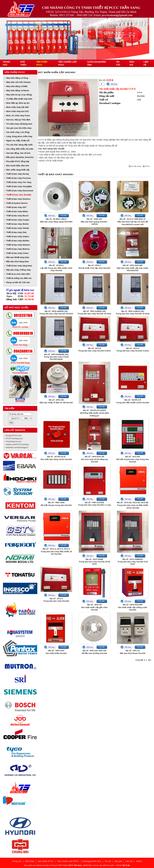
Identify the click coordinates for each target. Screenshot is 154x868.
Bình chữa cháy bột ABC (18, 107)
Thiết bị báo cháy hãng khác (19, 266)
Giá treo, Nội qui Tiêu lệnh (18, 120)
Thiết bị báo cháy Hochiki (19, 195)
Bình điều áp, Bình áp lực (18, 103)
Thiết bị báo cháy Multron (18, 249)
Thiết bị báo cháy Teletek (18, 228)
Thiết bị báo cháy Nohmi (17, 224)
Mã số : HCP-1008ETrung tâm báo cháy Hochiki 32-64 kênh (94, 562)
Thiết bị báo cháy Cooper (18, 220)
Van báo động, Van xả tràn (18, 153)
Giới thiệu (30, 861)
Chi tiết (63, 215)
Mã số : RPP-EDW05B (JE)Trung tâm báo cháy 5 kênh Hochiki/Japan (56, 357)
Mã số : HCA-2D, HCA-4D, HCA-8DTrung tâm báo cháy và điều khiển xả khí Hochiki (133, 505)
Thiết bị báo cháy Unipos (18, 236)
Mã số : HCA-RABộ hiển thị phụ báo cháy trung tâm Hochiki (133, 459)
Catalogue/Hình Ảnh (92, 861)
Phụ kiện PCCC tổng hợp (18, 161)
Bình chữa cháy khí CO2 (17, 111)
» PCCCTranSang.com (14, 439)
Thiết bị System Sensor (17, 203)
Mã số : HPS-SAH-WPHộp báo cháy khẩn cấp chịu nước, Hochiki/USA (133, 268)
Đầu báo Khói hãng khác (18, 262)
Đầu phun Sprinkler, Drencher (20, 157)
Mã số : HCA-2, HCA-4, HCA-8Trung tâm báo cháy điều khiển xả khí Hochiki (56, 551)
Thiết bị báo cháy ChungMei (19, 186)
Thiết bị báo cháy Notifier (18, 241)
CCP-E (139, 93)
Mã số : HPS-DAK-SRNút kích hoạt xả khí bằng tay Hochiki (94, 459)
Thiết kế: (123, 865)
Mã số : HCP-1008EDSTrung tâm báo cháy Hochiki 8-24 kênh (133, 562)
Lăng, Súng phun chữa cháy (19, 136)
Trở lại (147, 166)
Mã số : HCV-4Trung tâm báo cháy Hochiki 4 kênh (133, 350)
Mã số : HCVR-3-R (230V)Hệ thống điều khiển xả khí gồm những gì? (95, 413)
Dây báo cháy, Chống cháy (19, 270)
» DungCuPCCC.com (13, 436)
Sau (149, 660)
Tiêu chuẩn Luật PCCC (68, 861)
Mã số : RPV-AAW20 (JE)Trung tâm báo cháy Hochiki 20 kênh (94, 312)
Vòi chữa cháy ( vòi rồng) (18, 132)
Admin (139, 861)
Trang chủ (17, 861)
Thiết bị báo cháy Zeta (16, 232)
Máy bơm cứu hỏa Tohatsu (19, 82)
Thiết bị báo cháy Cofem (17, 253)
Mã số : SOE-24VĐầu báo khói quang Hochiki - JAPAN (95, 222)
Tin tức (108, 861)
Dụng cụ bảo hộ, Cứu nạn (18, 282)
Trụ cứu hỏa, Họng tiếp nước (20, 145)
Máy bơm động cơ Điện (17, 86)
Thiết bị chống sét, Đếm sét (19, 278)
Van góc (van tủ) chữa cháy (19, 128)
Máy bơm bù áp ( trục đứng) (19, 95)
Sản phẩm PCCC (15, 72)
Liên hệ (129, 861)
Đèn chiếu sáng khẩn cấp (18, 170)
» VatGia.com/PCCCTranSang (16, 445)
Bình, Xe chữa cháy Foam (18, 116)
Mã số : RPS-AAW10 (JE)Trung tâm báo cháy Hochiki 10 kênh (133, 312)
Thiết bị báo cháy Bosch (17, 216)
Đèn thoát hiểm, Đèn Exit (18, 166)
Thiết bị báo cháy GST (16, 207)
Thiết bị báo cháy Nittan (17, 211)
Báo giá (118, 861)
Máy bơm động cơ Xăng (17, 78)
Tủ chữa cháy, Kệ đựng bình (19, 124)
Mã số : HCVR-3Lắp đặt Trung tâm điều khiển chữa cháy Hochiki (56, 268)
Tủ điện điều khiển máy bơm (19, 99)
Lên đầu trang (136, 166)
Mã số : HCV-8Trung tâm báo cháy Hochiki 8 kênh (94, 350)
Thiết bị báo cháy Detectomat (20, 191)
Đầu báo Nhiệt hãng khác (18, 257)
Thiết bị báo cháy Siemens (18, 199)
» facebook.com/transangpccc (16, 447)
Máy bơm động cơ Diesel (18, 90)
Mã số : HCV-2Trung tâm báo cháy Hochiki (56, 600)
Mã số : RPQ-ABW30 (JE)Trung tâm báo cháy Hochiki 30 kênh (56, 312)
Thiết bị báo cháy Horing (18, 174)
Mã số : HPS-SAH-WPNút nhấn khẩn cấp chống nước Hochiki (133, 607)
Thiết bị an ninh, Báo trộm (18, 274)
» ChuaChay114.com (13, 442)
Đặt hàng (114, 84)
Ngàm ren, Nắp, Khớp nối (18, 141)
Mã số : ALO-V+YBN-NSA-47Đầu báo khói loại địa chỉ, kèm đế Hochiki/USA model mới (133, 222)
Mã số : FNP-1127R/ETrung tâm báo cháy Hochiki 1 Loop (94, 504)
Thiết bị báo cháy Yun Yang (19, 182)
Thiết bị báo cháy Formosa (19, 178)
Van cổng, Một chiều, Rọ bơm (20, 149)
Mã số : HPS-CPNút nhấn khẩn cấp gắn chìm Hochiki (94, 607)
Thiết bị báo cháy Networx (18, 245)
